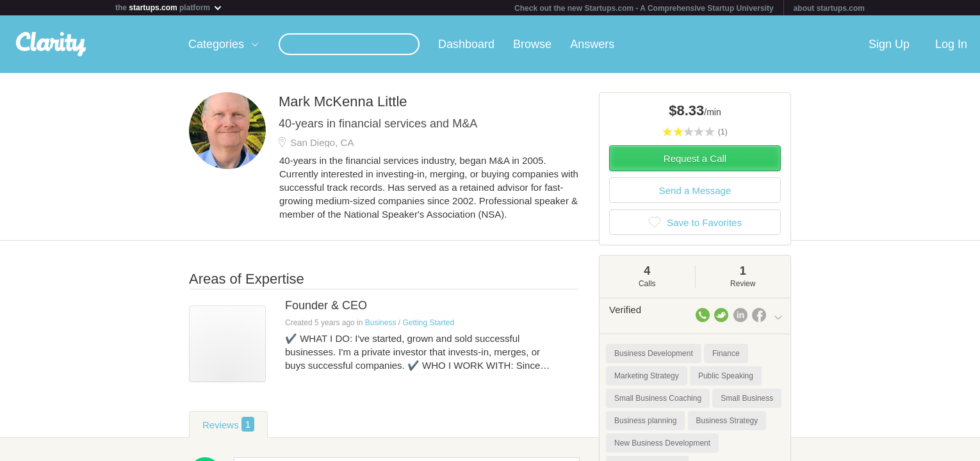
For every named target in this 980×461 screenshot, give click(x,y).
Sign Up (889, 44)
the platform (169, 7)
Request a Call (695, 158)
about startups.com (829, 8)
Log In (951, 44)
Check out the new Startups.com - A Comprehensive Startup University (644, 8)
